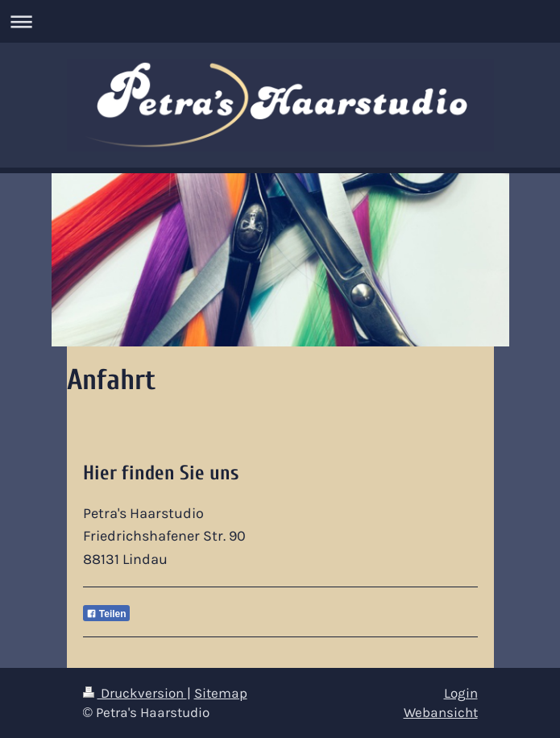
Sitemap (221, 693)
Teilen (106, 614)
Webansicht (441, 713)
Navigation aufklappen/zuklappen (280, 21)
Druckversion (135, 693)
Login (461, 693)
